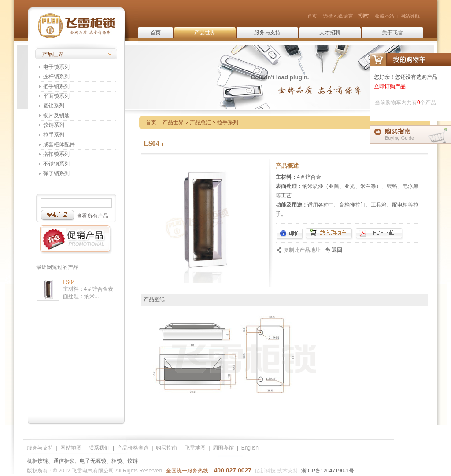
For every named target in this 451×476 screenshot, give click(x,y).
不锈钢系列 (56, 164)
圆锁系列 (54, 106)
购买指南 (166, 448)
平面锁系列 (56, 96)
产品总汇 (200, 122)
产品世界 (205, 33)
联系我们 (99, 448)
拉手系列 (54, 135)
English (250, 448)
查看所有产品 (92, 216)
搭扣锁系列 (56, 154)
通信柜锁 (64, 461)
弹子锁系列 (56, 173)
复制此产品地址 (302, 250)
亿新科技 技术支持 (276, 471)
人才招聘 (330, 33)
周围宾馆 (223, 448)
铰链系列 (54, 125)
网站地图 (71, 448)
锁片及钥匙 (56, 115)
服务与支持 (267, 33)
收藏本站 (384, 16)
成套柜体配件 (59, 144)
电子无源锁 (93, 461)
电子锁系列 (56, 67)
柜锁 (117, 461)
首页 (312, 16)
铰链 (133, 461)
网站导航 (410, 16)
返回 (337, 250)
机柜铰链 (37, 461)
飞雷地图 (195, 448)
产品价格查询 (133, 448)
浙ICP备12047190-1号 (328, 471)
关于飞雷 (392, 33)
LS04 (69, 282)
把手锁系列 (56, 86)
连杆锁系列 (56, 77)
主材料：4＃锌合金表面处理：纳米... (88, 293)
